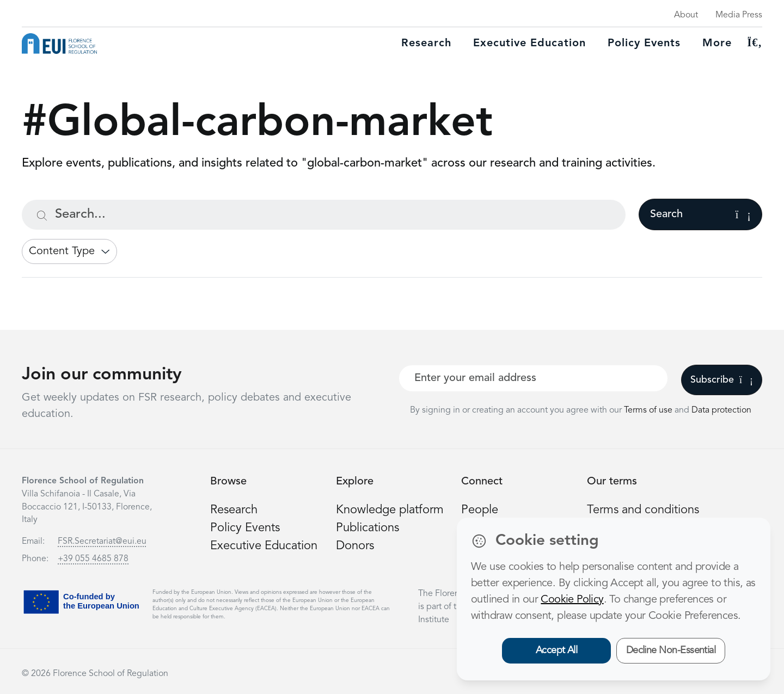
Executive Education (264, 546)
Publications (367, 528)
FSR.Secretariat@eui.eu (102, 542)
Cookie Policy (572, 600)
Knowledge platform (390, 510)
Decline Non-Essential (671, 650)
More (717, 44)
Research (426, 44)
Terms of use (649, 410)
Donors (355, 546)
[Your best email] (533, 378)
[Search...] (324, 215)
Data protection (721, 410)
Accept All (557, 650)
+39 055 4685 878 (93, 559)
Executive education (529, 44)
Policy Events (644, 44)
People (480, 510)
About (686, 15)
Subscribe (722, 380)
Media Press (739, 15)
